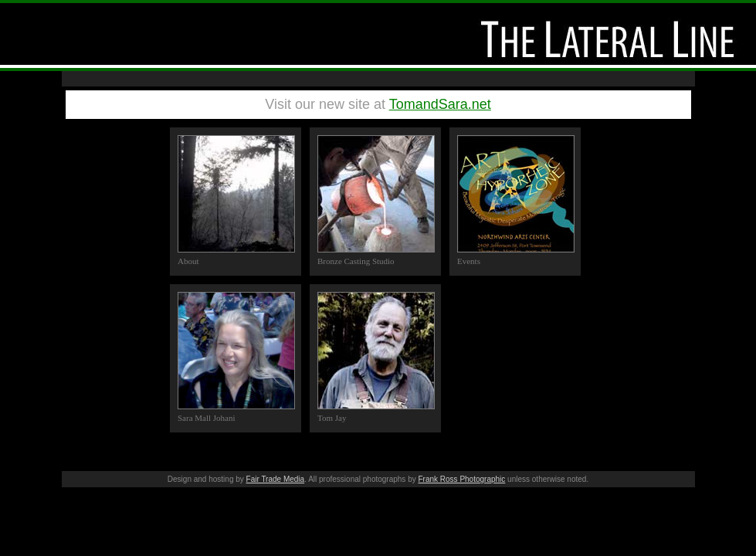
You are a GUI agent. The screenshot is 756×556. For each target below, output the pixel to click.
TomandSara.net (440, 104)
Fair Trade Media (276, 479)
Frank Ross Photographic (461, 479)
